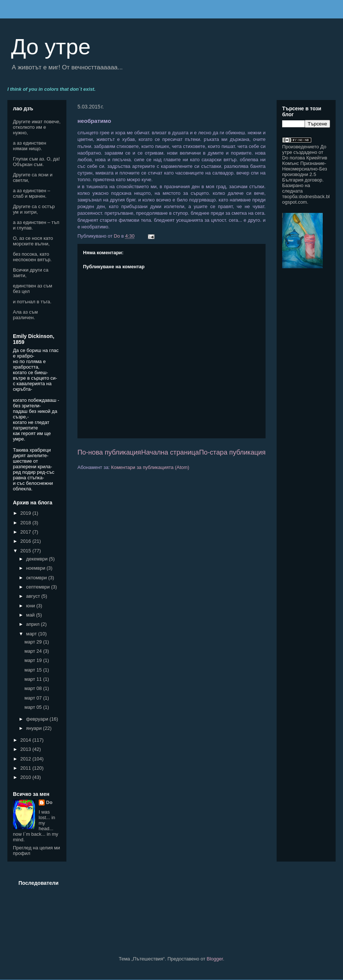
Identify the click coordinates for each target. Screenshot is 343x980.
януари (35, 728)
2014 (26, 740)
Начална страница (170, 452)
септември (39, 587)
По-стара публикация (232, 452)
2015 (26, 551)
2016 (26, 541)
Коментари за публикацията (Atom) (150, 467)
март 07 (34, 698)
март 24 (34, 651)
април (34, 624)
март (32, 634)
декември (38, 559)
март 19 (34, 660)
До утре (51, 47)
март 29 (34, 642)
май (31, 615)
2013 (26, 749)
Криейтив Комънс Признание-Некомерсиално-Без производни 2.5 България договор (305, 169)
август (34, 596)
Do (49, 802)
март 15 (34, 670)
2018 (26, 523)
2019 (26, 513)
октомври (37, 578)
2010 (26, 777)
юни (31, 606)
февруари (38, 719)
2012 (26, 759)
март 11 (34, 679)
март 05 (34, 707)
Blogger (215, 959)
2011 (26, 768)
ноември (37, 568)
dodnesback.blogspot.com (306, 199)
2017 (26, 532)
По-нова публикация (109, 452)
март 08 (34, 688)
